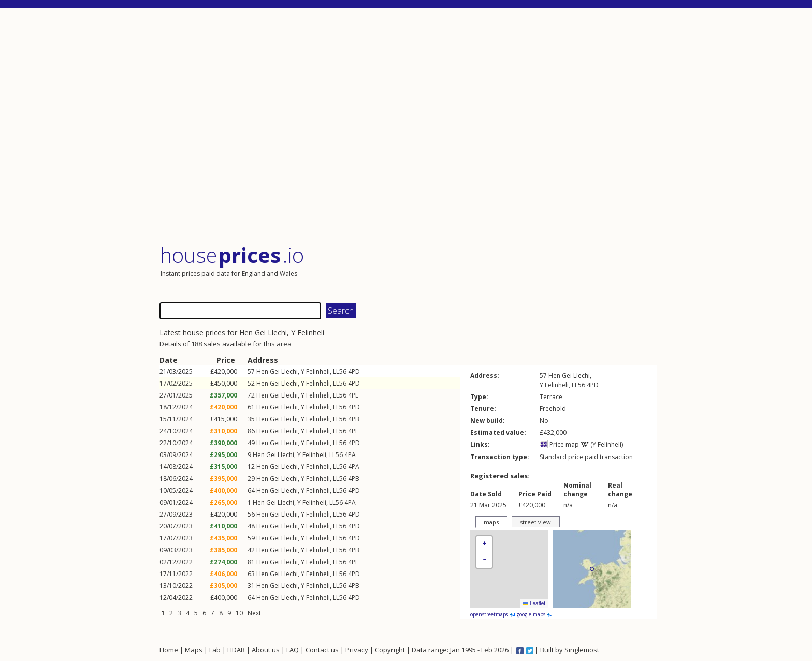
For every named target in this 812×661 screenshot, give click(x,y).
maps (491, 522)
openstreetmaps (492, 614)
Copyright (390, 650)
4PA (350, 455)
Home (169, 650)
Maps (194, 650)
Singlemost (582, 650)
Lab (215, 650)
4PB (354, 419)
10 (239, 613)
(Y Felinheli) (602, 444)
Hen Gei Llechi (263, 333)
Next (254, 613)
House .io (232, 255)
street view (535, 522)
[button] (484, 544)
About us (266, 650)
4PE (353, 395)
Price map (559, 444)
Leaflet (534, 603)
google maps (534, 614)
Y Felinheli (308, 333)
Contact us (322, 650)
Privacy (357, 650)
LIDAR (236, 650)
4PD (354, 371)
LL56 (340, 371)
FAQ (293, 650)
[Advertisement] (408, 127)
